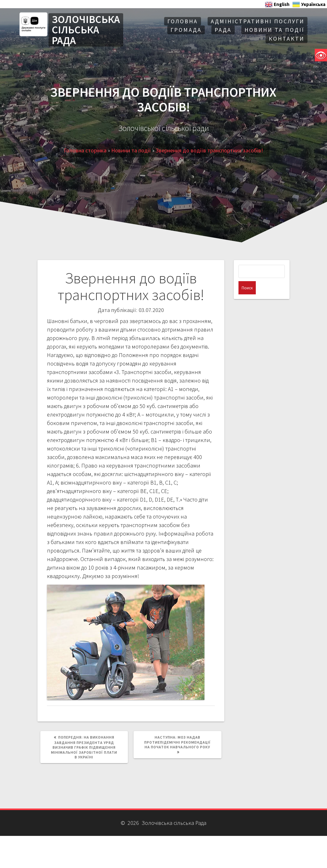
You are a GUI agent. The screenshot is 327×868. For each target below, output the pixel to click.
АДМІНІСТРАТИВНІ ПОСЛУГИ (258, 21)
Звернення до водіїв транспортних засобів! (209, 150)
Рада (223, 30)
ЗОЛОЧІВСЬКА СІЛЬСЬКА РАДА (86, 30)
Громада (186, 30)
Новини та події (274, 30)
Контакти (287, 39)
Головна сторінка (85, 150)
